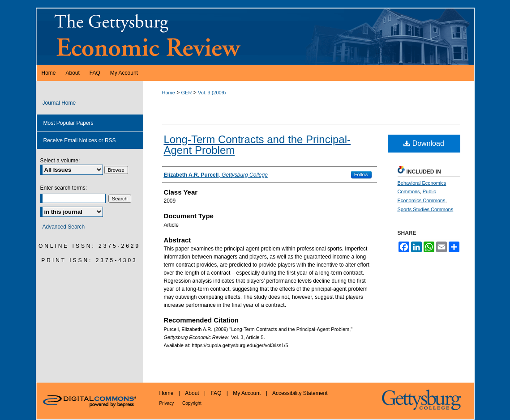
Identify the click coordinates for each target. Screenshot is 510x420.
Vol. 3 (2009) (212, 93)
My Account (247, 393)
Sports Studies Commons (426, 209)
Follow (361, 174)
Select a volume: (60, 161)
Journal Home (59, 103)
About (193, 393)
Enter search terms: (64, 188)
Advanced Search (64, 227)
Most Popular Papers (69, 123)
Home (169, 93)
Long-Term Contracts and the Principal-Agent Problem (257, 145)
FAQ (216, 393)
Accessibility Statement (300, 393)
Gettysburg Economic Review (255, 36)
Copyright (192, 403)
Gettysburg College (427, 401)
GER (187, 93)
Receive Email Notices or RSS (80, 140)
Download (424, 143)
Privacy (167, 403)
